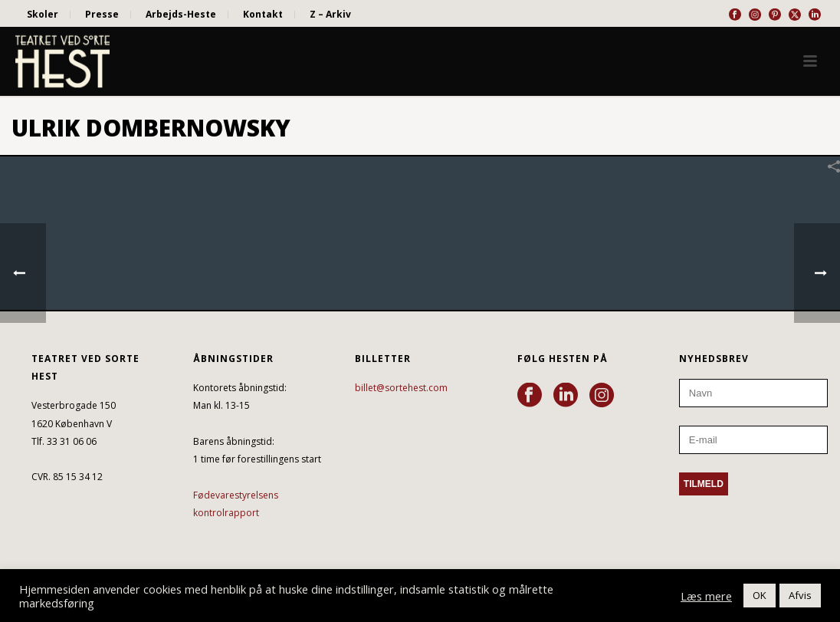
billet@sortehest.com (401, 388)
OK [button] (760, 595)
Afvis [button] (800, 595)
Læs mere (706, 596)
